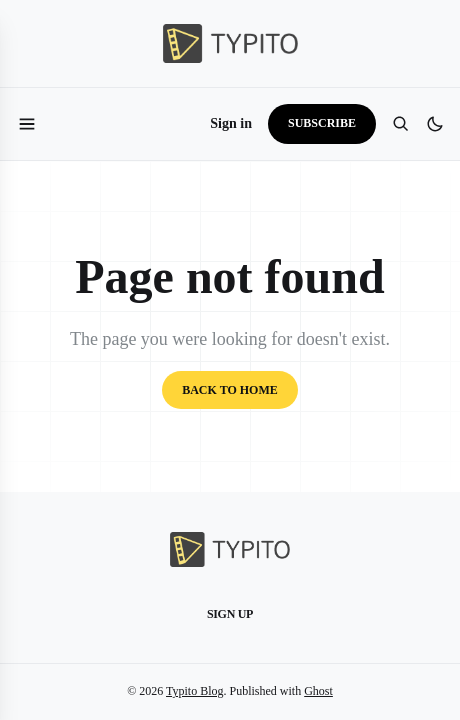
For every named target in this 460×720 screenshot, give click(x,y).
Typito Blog (195, 691)
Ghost (318, 691)
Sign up (230, 614)
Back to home (230, 390)
